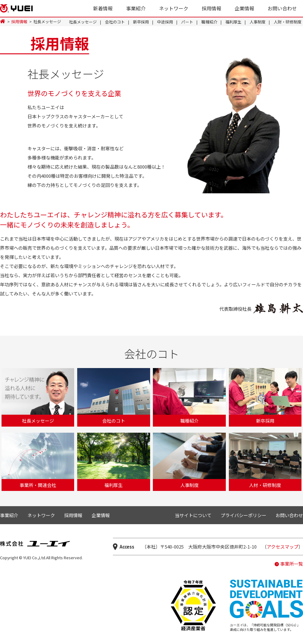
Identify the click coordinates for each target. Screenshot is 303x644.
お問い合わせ (282, 8)
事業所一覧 (292, 564)
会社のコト (115, 22)
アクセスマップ (283, 547)
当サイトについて (193, 515)
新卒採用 (141, 22)
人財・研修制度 (288, 22)
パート (187, 22)
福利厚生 (233, 22)
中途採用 (165, 22)
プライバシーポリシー (243, 515)
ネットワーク (174, 8)
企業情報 (244, 8)
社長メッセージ (83, 22)
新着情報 (103, 8)
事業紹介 (136, 8)
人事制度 (258, 22)
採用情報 (211, 8)
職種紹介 (209, 22)
